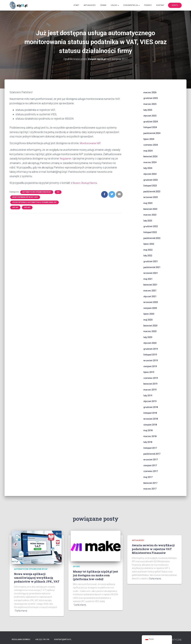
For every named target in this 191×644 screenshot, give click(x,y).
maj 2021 (148, 279)
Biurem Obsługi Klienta (86, 183)
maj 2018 (148, 430)
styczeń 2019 (150, 401)
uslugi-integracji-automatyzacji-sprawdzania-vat (35, 202)
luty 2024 (148, 168)
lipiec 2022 (149, 244)
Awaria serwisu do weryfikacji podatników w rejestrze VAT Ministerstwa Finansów (153, 549)
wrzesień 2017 (151, 460)
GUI (58, 192)
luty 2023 (148, 221)
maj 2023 (148, 203)
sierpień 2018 (150, 425)
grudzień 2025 (151, 98)
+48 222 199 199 (42, 639)
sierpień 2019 (150, 366)
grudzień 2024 (151, 121)
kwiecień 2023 (150, 209)
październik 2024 (152, 133)
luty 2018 (148, 442)
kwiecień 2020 (150, 325)
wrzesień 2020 (151, 302)
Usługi (115, 5)
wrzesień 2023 (151, 197)
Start (76, 5)
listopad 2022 (150, 232)
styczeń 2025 (150, 116)
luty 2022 (148, 256)
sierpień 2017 (150, 465)
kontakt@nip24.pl (63, 639)
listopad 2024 (150, 127)
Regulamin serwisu (21, 639)
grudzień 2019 (151, 349)
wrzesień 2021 (151, 273)
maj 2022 (148, 250)
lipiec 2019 (149, 372)
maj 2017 (148, 477)
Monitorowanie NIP (91, 143)
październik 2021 (152, 267)
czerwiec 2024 (151, 145)
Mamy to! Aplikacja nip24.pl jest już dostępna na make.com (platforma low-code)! (95, 575)
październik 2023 (152, 192)
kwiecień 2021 (150, 285)
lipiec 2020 (149, 314)
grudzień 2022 (151, 226)
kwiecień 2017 (150, 483)
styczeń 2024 (150, 174)
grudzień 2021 (151, 261)
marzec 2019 (150, 390)
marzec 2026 (150, 92)
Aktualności (90, 5)
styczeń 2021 (150, 296)
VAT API (15, 207)
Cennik (103, 5)
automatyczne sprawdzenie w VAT (37, 192)
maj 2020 (148, 320)
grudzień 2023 (151, 180)
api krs (76, 567)
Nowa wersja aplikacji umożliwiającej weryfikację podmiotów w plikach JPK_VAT (37, 578)
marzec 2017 (150, 489)
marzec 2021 (150, 291)
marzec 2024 (150, 162)
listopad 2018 (150, 413)
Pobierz (148, 5)
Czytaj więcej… (22, 611)
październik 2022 (152, 238)
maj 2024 (148, 151)
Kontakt (160, 5)
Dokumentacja (132, 5)
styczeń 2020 (150, 343)
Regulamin (66, 159)
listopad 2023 (150, 186)
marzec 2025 (150, 104)
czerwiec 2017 (151, 471)
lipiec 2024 (149, 139)
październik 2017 (152, 454)
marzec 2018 (150, 436)
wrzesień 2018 (151, 419)
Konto (175, 5)
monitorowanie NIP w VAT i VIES (25, 197)
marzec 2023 (150, 215)
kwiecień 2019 (150, 384)
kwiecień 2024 (150, 156)
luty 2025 (148, 110)
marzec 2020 (150, 331)
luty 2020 (148, 337)
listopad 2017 (150, 448)
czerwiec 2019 (151, 378)
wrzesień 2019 (151, 361)
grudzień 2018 (151, 407)
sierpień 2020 (150, 308)
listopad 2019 (150, 355)
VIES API (27, 207)
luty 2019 (148, 395)
